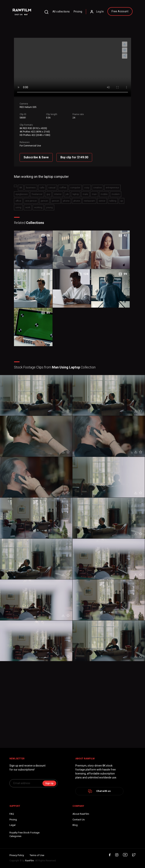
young (49, 207)
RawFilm (30, 861)
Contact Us (79, 820)
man (94, 194)
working (38, 207)
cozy (87, 188)
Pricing (78, 12)
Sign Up (49, 783)
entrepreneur (112, 188)
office (18, 201)
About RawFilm (81, 814)
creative (98, 188)
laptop (76, 194)
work (28, 207)
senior (102, 201)
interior (58, 194)
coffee (63, 188)
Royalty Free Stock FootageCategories (24, 834)
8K (21, 188)
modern (116, 194)
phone (66, 201)
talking (113, 201)
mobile (104, 194)
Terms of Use (37, 855)
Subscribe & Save (36, 157)
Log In (97, 12)
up (121, 201)
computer (75, 188)
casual (52, 188)
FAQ (12, 814)
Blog (75, 825)
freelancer (37, 194)
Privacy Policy (17, 855)
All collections (61, 12)
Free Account (120, 11)
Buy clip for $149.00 (74, 157)
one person (31, 201)
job (67, 194)
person (44, 201)
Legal (12, 825)
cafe (42, 188)
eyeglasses (22, 194)
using (18, 207)
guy (48, 194)
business (31, 188)
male (85, 194)
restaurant (89, 201)
